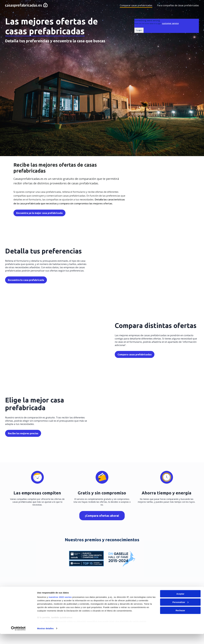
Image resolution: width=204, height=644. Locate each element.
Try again (139, 30)
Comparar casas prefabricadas (136, 5)
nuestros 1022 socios (60, 607)
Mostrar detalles (45, 638)
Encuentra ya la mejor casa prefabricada (39, 213)
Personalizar (180, 612)
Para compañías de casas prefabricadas (178, 5)
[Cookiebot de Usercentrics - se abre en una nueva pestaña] (18, 638)
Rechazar (180, 620)
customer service (170, 23)
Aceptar (180, 604)
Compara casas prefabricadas (135, 355)
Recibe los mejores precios (23, 434)
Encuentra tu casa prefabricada (26, 280)
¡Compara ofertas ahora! (102, 516)
